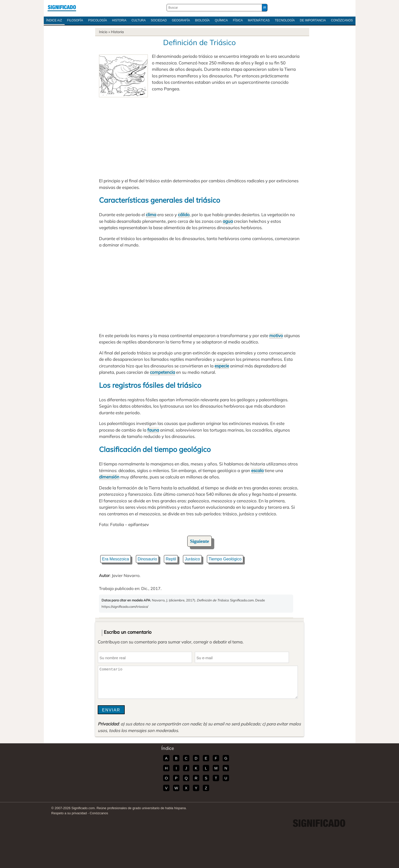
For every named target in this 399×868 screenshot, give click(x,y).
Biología (202, 20)
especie (222, 366)
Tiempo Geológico (225, 559)
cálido (184, 215)
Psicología (97, 20)
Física (238, 20)
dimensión (109, 477)
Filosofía (75, 20)
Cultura (139, 20)
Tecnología (285, 20)
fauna (153, 430)
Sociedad (159, 20)
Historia (119, 20)
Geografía (181, 20)
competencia (162, 372)
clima (151, 215)
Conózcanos (342, 20)
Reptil (171, 559)
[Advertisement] (199, 135)
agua (228, 221)
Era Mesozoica (116, 559)
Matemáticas (259, 20)
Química (221, 20)
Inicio (103, 32)
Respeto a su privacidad (69, 813)
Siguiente (200, 541)
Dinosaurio (147, 559)
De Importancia (313, 20)
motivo (276, 335)
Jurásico (192, 559)
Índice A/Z (54, 20)
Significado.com (62, 8)
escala (257, 470)
